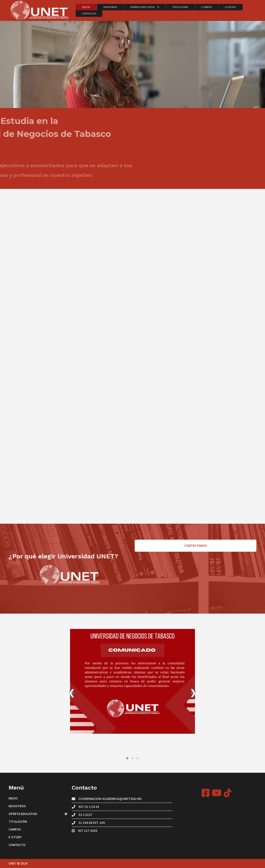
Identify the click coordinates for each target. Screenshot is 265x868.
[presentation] (72, 693)
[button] (127, 758)
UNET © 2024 (18, 863)
